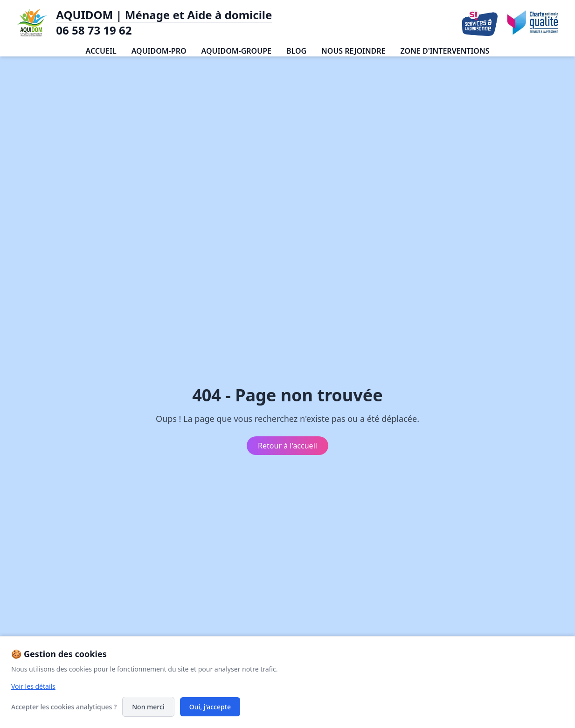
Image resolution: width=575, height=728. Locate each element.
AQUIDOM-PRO (159, 51)
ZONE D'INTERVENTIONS (445, 51)
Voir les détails (33, 686)
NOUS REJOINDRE (353, 51)
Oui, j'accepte (210, 707)
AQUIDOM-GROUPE (236, 51)
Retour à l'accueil (287, 446)
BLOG (296, 51)
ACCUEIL (101, 51)
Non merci (148, 707)
